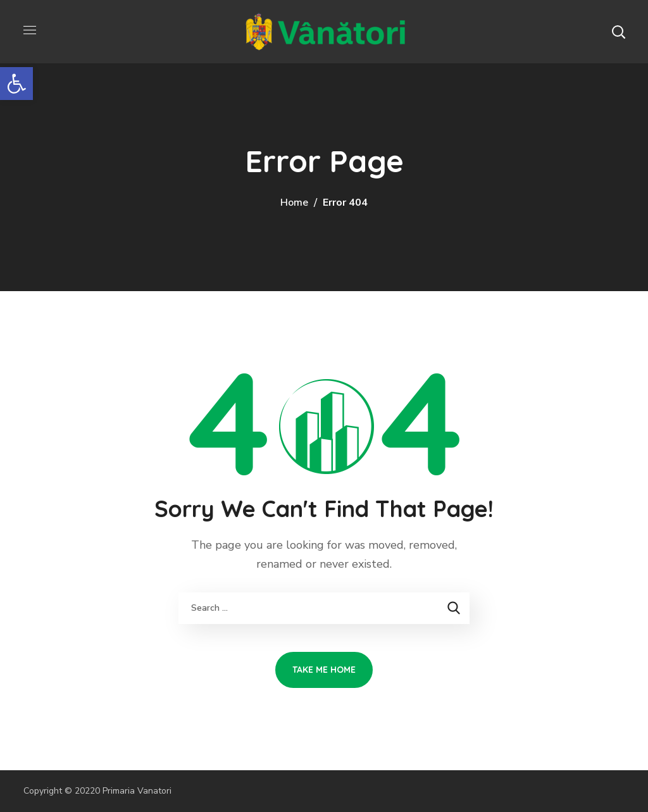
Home (294, 203)
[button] (618, 32)
